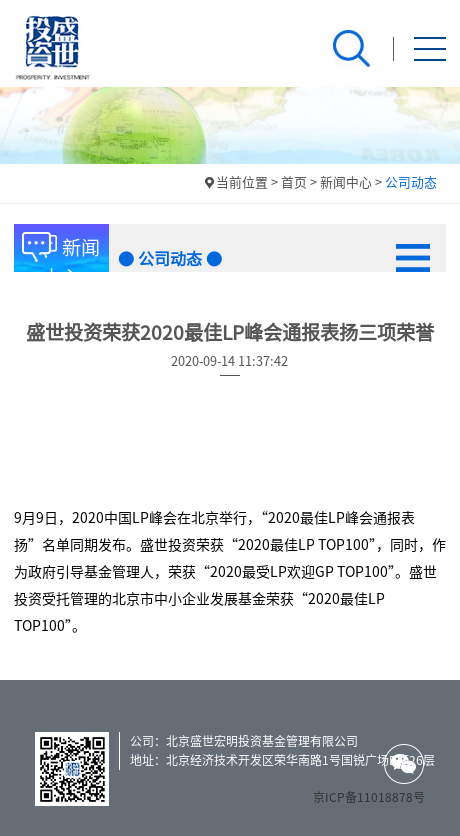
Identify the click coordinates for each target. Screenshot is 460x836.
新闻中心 (346, 182)
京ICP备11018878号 (369, 797)
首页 (294, 182)
